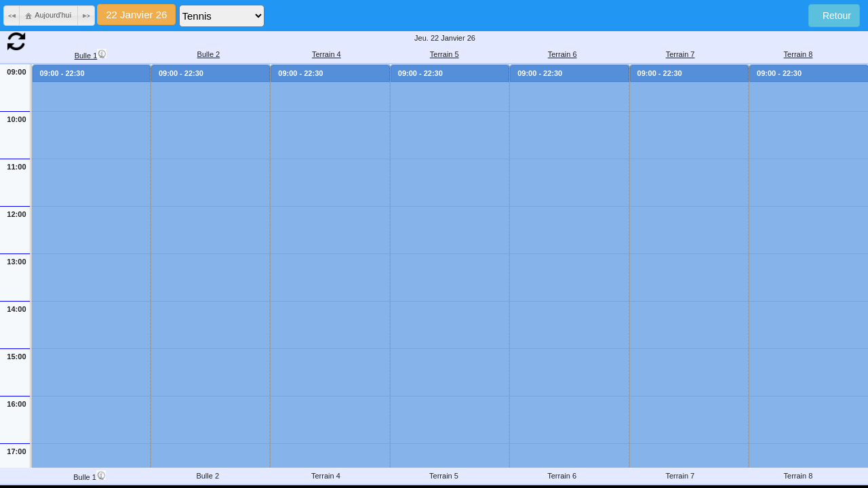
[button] (12, 16)
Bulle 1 (91, 54)
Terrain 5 (445, 54)
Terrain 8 (798, 54)
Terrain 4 (327, 54)
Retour (834, 16)
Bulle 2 (209, 54)
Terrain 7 (680, 54)
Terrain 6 (563, 54)
